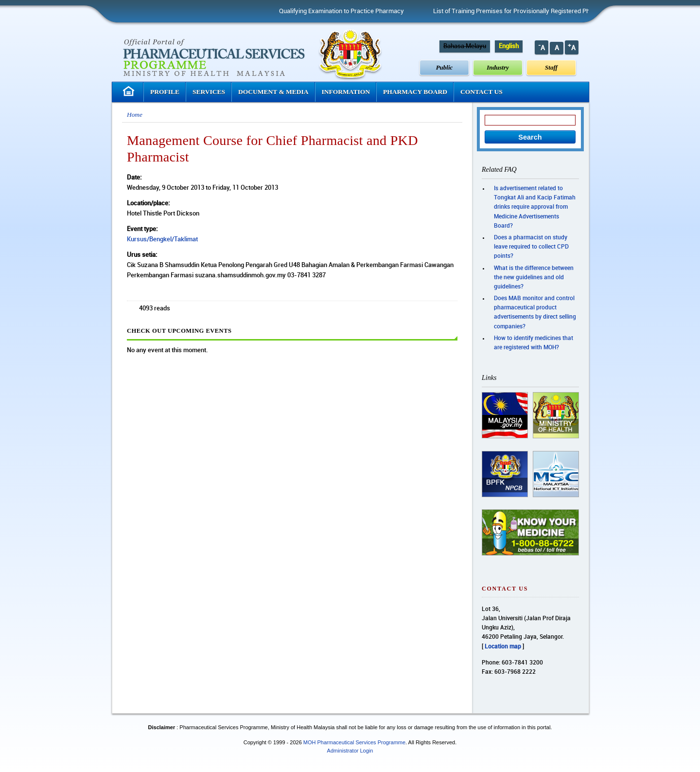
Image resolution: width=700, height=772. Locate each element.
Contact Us (481, 92)
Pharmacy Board (415, 92)
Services (209, 92)
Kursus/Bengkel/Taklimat (162, 239)
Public (445, 67)
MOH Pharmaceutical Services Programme (354, 742)
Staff (551, 67)
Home (135, 115)
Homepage (130, 91)
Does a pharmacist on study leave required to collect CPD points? (531, 247)
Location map (503, 647)
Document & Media (273, 92)
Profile (165, 92)
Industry (498, 67)
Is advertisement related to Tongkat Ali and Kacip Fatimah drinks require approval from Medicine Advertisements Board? (535, 207)
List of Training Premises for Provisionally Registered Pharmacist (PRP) (537, 11)
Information (346, 92)
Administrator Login (350, 751)
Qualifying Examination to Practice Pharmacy (346, 11)
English (509, 46)
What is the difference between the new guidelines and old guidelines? (534, 278)
